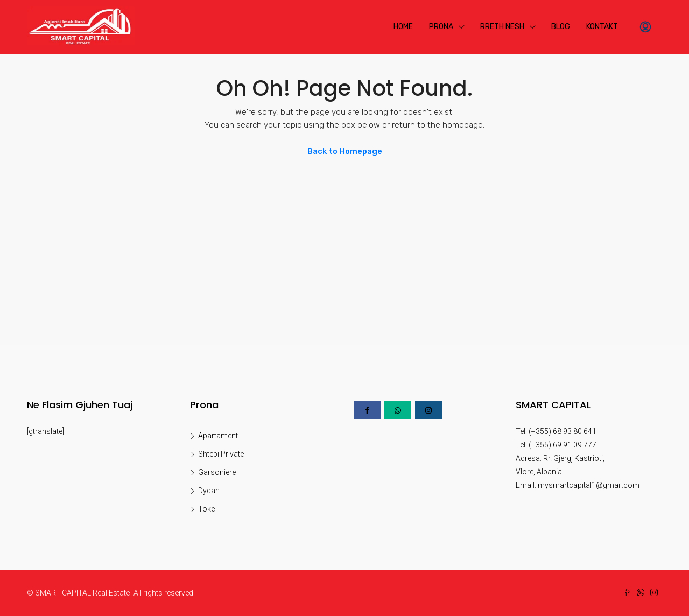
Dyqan (209, 491)
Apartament (218, 436)
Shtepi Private (221, 454)
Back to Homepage (345, 151)
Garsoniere (217, 472)
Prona (441, 27)
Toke (206, 509)
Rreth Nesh (502, 27)
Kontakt (602, 27)
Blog (561, 27)
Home (403, 27)
